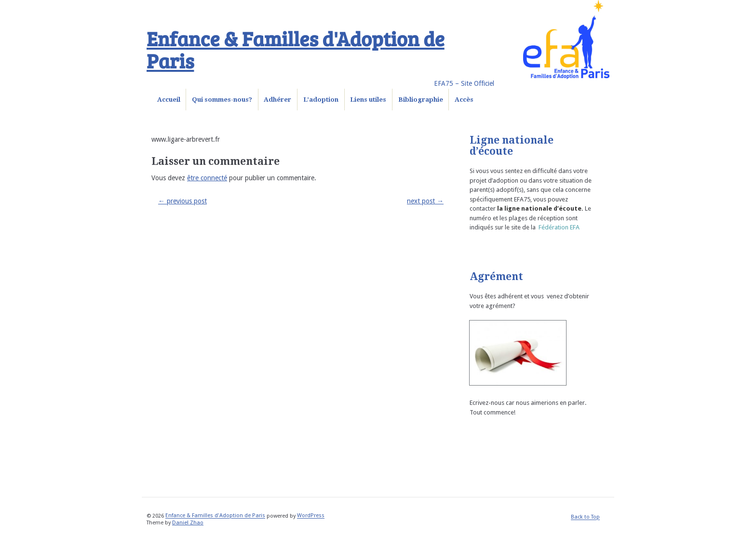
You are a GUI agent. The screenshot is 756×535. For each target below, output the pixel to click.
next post (425, 201)
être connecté (207, 178)
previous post (182, 201)
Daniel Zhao (188, 523)
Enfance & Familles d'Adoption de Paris (296, 49)
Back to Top (585, 517)
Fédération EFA (559, 227)
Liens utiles (368, 100)
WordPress (311, 516)
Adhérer (277, 100)
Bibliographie (421, 100)
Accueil (169, 100)
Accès (464, 100)
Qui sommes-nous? (222, 100)
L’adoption (321, 100)
